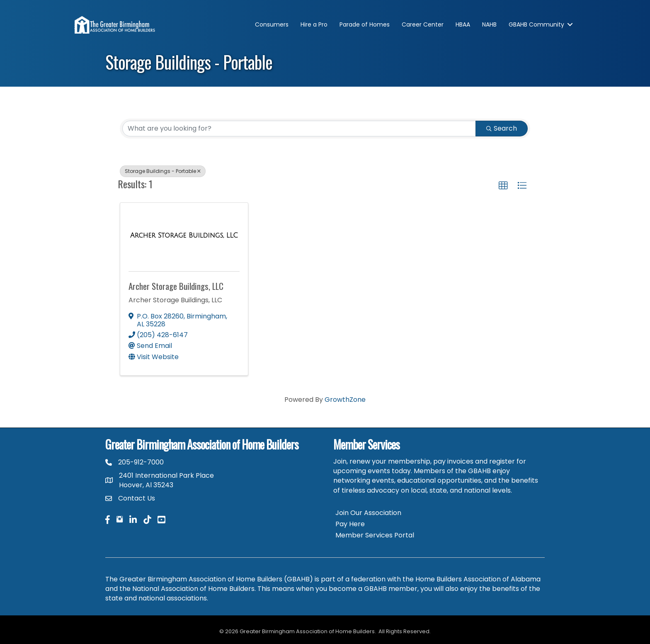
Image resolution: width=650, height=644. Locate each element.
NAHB (489, 24)
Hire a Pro (314, 24)
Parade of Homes (365, 24)
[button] (503, 186)
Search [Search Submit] (502, 128)
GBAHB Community (536, 24)
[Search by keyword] (299, 129)
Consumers (272, 24)
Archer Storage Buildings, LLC (176, 286)
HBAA (463, 24)
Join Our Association (368, 513)
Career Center (423, 24)
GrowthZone (345, 400)
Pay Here (350, 524)
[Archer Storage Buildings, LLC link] (184, 236)
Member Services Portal (375, 535)
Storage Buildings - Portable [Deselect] (163, 171)
